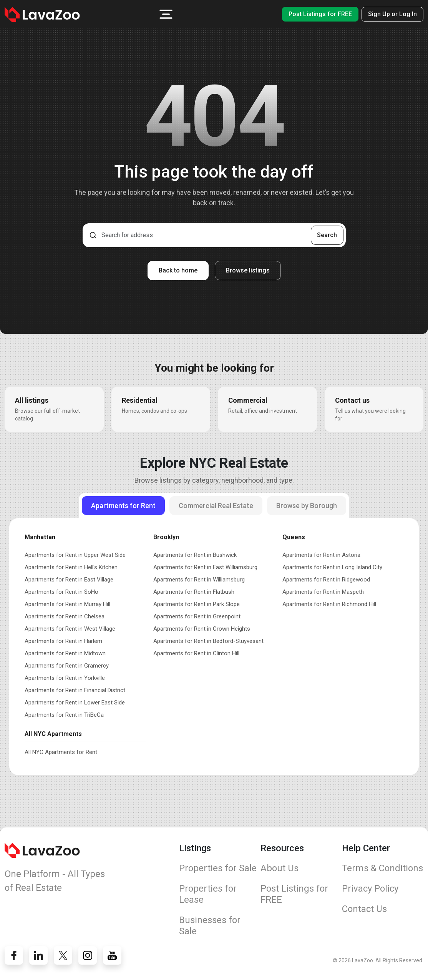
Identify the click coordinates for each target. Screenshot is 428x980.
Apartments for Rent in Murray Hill (67, 604)
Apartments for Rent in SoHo (61, 592)
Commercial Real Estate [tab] (216, 506)
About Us (280, 868)
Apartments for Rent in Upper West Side (75, 555)
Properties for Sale (218, 868)
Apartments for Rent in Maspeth (323, 592)
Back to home (178, 270)
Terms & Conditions (382, 868)
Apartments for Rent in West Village (70, 629)
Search (327, 235)
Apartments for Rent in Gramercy (67, 666)
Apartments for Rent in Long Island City (332, 567)
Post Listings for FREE (320, 14)
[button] (166, 14)
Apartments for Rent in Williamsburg (199, 580)
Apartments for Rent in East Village (69, 580)
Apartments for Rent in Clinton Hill (196, 653)
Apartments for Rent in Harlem (63, 641)
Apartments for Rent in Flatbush (194, 592)
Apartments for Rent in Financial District (75, 690)
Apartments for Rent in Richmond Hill (329, 604)
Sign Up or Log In (392, 14)
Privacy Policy (370, 889)
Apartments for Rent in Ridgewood (326, 580)
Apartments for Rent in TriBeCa (64, 715)
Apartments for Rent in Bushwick (195, 555)
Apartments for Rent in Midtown (65, 653)
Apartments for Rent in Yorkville (65, 678)
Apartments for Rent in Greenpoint (197, 616)
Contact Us (364, 909)
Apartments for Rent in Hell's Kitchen (71, 567)
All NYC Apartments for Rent (61, 752)
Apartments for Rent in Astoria (321, 555)
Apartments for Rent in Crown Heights (202, 629)
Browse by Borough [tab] (307, 506)
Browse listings (248, 270)
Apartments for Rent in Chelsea (65, 616)
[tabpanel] (214, 643)
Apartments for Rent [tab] (123, 506)
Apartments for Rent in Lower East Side (75, 703)
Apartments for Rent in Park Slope (197, 604)
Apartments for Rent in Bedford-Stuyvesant (208, 641)
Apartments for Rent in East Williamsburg (205, 567)
